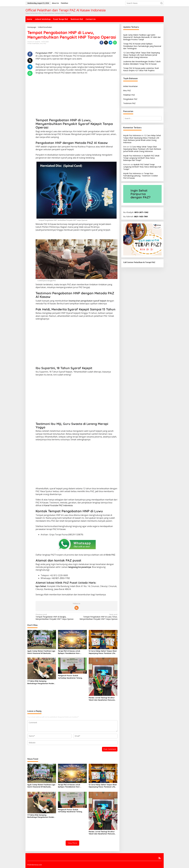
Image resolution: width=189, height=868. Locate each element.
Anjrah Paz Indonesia (132, 135)
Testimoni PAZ (129, 103)
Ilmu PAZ (43, 43)
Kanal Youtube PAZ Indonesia (58, 505)
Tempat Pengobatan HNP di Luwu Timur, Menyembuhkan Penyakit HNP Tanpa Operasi (98, 617)
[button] (161, 3)
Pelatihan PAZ (129, 95)
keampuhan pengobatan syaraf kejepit (87, 301)
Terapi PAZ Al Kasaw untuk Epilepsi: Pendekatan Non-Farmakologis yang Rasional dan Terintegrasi (72, 652)
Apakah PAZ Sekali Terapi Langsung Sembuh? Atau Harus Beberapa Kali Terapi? (141, 158)
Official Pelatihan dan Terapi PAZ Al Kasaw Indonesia (66, 10)
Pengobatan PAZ (130, 99)
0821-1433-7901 (141, 216)
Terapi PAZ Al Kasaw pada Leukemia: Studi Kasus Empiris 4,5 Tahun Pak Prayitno (141, 69)
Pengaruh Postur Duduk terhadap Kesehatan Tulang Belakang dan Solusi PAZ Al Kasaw (70, 677)
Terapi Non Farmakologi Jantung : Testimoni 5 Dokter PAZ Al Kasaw (141, 176)
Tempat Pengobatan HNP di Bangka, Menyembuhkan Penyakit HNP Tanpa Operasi (55, 617)
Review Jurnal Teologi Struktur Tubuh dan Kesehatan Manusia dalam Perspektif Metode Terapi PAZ (102, 699)
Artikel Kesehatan (33, 43)
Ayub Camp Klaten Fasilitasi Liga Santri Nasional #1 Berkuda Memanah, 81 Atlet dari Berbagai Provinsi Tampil (41, 652)
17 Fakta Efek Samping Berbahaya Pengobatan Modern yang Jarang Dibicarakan (41, 682)
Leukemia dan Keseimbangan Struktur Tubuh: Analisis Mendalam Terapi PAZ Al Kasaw (142, 63)
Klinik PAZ (110, 555)
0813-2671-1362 (141, 212)
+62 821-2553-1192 (61, 578)
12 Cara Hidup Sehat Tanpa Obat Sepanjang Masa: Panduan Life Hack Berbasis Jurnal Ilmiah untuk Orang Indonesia (103, 652)
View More (72, 843)
